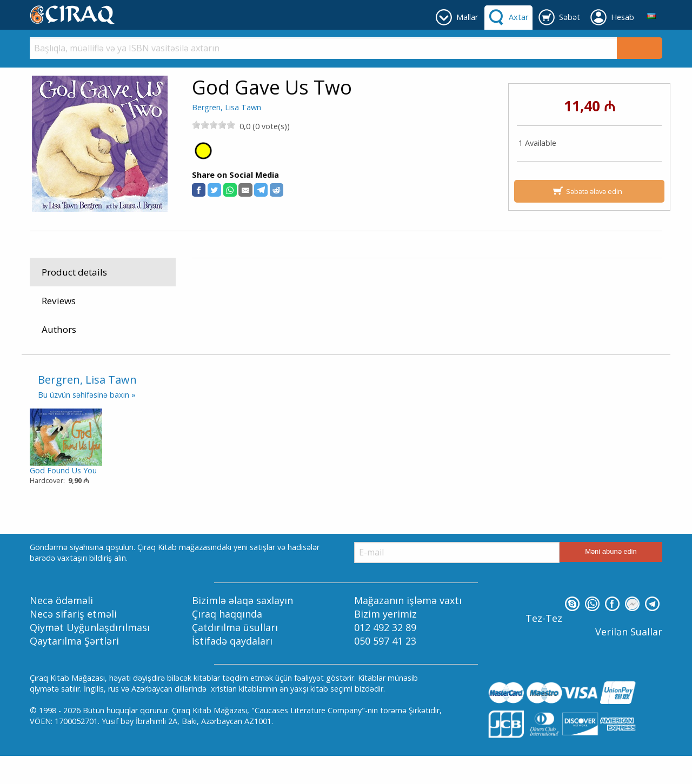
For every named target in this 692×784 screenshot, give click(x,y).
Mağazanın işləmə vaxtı (408, 628)
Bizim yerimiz (385, 642)
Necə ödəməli (61, 628)
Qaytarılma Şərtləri (74, 669)
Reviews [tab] (59, 301)
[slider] (214, 125)
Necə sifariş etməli (73, 642)
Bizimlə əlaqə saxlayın (242, 628)
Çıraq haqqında (227, 642)
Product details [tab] (74, 272)
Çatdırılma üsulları (235, 655)
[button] (199, 190)
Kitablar (244, 288)
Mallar (210, 288)
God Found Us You (63, 498)
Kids (274, 288)
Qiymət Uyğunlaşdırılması (90, 655)
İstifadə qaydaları (232, 669)
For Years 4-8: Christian (331, 288)
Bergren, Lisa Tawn (227, 107)
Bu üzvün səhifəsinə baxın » (87, 423)
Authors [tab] (59, 329)
